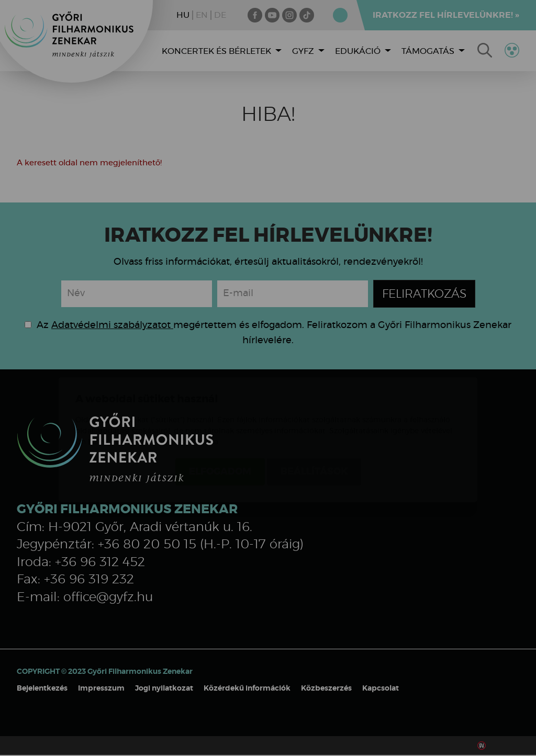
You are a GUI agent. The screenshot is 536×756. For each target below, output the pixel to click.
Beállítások (314, 410)
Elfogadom (220, 410)
